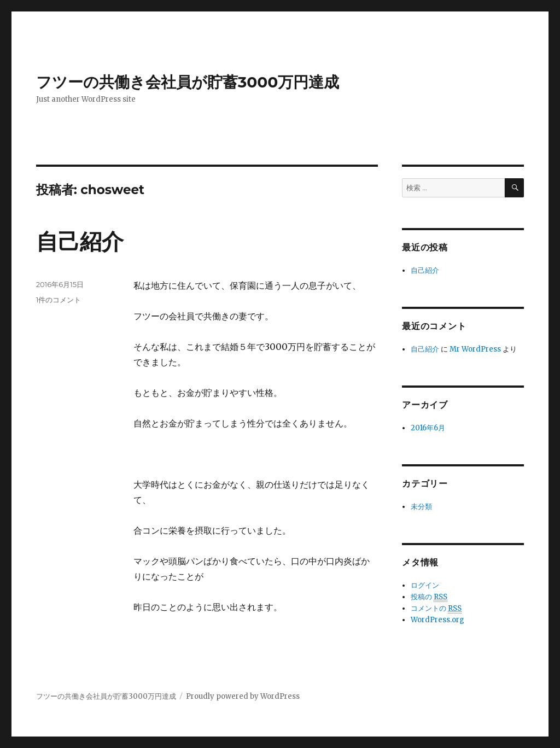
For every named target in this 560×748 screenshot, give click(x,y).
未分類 (421, 507)
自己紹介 (80, 241)
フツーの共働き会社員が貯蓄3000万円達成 (188, 82)
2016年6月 (428, 428)
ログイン (425, 585)
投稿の (429, 597)
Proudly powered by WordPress (243, 696)
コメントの (436, 609)
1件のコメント (59, 300)
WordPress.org (437, 620)
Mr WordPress (475, 349)
